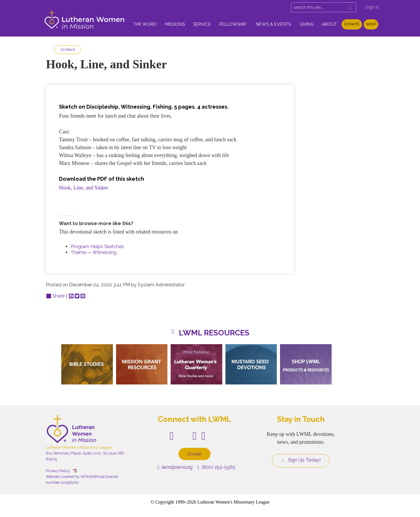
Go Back (68, 49)
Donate (352, 24)
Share (55, 296)
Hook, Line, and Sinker (83, 188)
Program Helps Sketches (97, 247)
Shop (371, 24)
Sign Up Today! (301, 460)
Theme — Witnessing (93, 252)
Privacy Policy (58, 471)
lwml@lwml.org (175, 467)
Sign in (372, 7)
